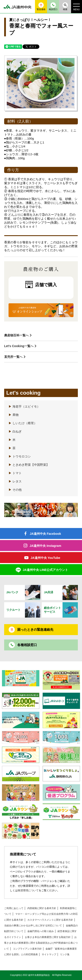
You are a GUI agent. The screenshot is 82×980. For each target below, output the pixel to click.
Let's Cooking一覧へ (19, 346)
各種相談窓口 (27, 645)
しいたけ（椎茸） (23, 423)
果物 (14, 415)
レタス (15, 481)
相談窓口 (53, 6)
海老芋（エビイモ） (24, 407)
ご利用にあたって (14, 908)
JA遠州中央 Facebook (45, 534)
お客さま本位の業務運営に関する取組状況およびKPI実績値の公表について (41, 943)
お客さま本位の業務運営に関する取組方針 (48, 937)
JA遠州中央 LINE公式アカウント (45, 570)
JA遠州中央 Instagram (45, 546)
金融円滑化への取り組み (41, 931)
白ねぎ (15, 432)
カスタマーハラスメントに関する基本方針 (50, 920)
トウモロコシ (20, 456)
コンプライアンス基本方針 (27, 949)
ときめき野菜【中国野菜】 (29, 465)
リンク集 (65, 954)
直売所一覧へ (13, 357)
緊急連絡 (41, 6)
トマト (15, 473)
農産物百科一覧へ (16, 335)
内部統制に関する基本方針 (42, 908)
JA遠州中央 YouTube (45, 558)
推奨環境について (28, 890)
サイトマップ (49, 954)
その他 (15, 490)
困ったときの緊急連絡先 (35, 629)
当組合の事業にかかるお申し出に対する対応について (33, 925)
